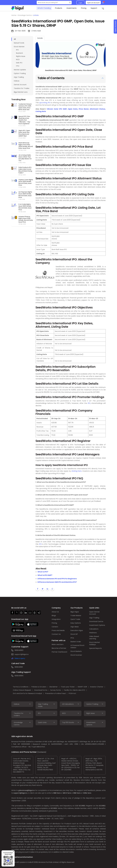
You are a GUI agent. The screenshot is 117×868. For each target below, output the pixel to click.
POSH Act (72, 693)
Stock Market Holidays (95, 643)
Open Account (115, 27)
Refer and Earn (58, 644)
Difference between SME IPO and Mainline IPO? (57, 582)
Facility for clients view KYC (75, 690)
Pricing (84, 8)
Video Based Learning (94, 637)
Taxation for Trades (22, 88)
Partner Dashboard (59, 652)
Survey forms (56, 690)
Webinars (93, 633)
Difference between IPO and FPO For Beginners (57, 579)
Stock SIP (74, 634)
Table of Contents (51, 78)
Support (94, 8)
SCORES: (82, 806)
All (15, 39)
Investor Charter (97, 687)
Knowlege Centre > (26, 15)
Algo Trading (19, 77)
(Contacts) (42, 752)
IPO (17, 50)
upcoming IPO (45, 103)
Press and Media (58, 630)
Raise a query (20, 658)
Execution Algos (77, 630)
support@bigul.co (22, 654)
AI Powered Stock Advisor (77, 646)
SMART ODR (82, 687)
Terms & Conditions (21, 687)
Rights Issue (21, 56)
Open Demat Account (94, 613)
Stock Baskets (76, 651)
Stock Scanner (76, 655)
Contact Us (56, 634)
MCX (65, 793)
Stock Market (19, 47)
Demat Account (20, 85)
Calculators (94, 629)
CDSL (85, 793)
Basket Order (76, 642)
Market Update (20, 70)
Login (80, 3)
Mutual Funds (19, 43)
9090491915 (19, 676)
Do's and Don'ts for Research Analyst (27, 693)
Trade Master (76, 616)
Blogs (54, 616)
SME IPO (19, 63)
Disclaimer (54, 687)
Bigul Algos (75, 612)
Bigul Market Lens (21, 92)
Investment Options (97, 625)
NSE (55, 793)
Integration (56, 619)
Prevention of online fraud (55, 693)
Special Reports (95, 648)
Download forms (41, 690)
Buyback (19, 53)
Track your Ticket (68, 687)
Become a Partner (59, 648)
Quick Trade (75, 619)
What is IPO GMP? (45, 575)
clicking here (76, 471)
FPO (18, 66)
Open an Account (93, 3)
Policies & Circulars (39, 687)
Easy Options (76, 623)
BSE (75, 793)
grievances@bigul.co (27, 790)
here (59, 793)
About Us (55, 612)
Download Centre (96, 621)
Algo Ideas (75, 627)
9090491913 (19, 650)
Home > (15, 15)
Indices (17, 81)
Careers (55, 627)
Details (40, 38)
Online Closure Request (22, 690)
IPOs (72, 638)
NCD (18, 60)
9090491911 (19, 667)
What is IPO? (43, 572)
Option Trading (20, 73)
